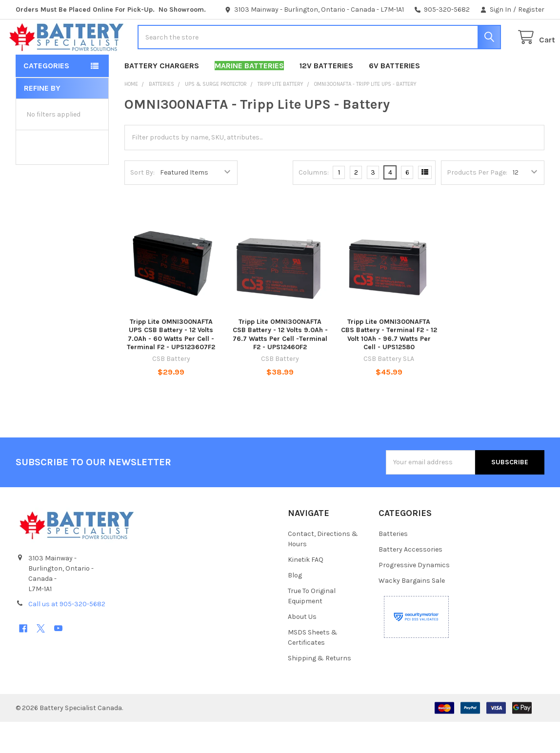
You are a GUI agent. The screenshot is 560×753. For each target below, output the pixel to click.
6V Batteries (394, 97)
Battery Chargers (162, 97)
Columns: (314, 204)
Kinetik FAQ (306, 591)
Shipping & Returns (320, 689)
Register (531, 10)
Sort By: (142, 204)
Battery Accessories (410, 581)
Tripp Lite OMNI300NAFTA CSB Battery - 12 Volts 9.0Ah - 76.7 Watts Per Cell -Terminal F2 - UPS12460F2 (280, 366)
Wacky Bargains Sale (412, 612)
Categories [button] (46, 97)
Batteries (393, 565)
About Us (302, 648)
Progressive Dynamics (414, 596)
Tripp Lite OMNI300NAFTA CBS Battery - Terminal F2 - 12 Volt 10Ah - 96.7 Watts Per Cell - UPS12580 (389, 366)
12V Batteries (326, 97)
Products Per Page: (477, 204)
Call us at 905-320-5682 (67, 635)
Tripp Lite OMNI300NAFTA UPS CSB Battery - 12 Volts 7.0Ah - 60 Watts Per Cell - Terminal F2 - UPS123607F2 (171, 366)
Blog (295, 606)
